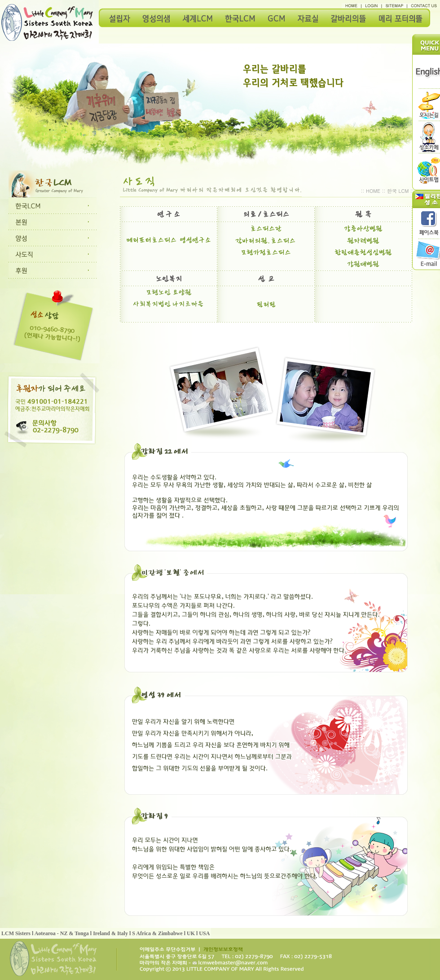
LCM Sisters (16, 933)
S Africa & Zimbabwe (157, 933)
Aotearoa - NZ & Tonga (62, 933)
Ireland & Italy (110, 933)
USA (204, 933)
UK (191, 933)
